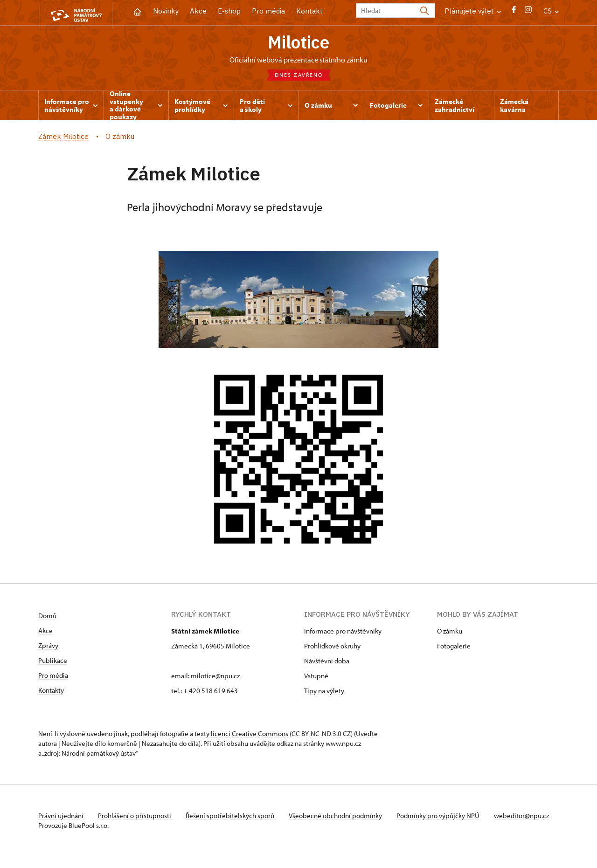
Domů (47, 617)
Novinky (166, 11)
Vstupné (316, 678)
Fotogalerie (454, 648)
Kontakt (309, 11)
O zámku (450, 633)
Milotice (299, 43)
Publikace (53, 662)
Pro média (268, 11)
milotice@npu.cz (215, 678)
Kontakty (51, 692)
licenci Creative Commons (250, 735)
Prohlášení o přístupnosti (137, 817)
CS (551, 11)
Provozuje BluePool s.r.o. (73, 837)
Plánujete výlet (473, 11)
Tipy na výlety (324, 692)
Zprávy (48, 647)
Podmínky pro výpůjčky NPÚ (445, 817)
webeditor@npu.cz (66, 827)
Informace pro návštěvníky (343, 633)
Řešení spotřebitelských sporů (234, 817)
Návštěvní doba (327, 663)
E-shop (229, 11)
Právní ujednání (62, 817)
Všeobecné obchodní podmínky (342, 817)
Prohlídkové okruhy (332, 648)
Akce (198, 11)
